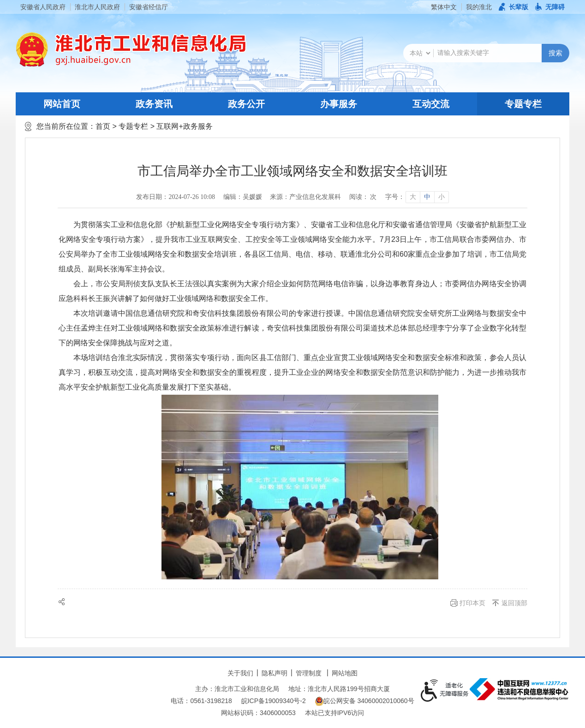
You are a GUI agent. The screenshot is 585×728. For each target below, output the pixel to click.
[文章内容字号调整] (417, 197)
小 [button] (442, 197)
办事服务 (339, 104)
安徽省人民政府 (43, 7)
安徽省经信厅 (149, 7)
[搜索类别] (420, 53)
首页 (103, 126)
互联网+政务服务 (184, 126)
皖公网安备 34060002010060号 (365, 701)
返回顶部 (514, 603)
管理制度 (309, 673)
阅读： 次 (363, 197)
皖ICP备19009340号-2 (274, 701)
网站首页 (62, 104)
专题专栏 (523, 104)
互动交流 (431, 104)
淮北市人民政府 (97, 7)
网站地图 (345, 673)
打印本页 (472, 603)
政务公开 (246, 104)
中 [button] (427, 197)
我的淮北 (479, 7)
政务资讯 (154, 104)
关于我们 (240, 673)
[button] (513, 7)
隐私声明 (275, 673)
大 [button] (413, 197)
